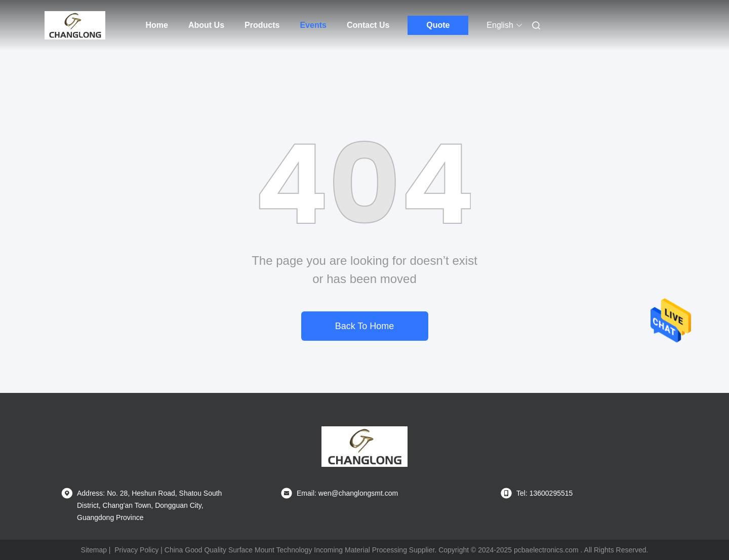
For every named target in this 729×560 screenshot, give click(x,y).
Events (313, 25)
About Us (206, 25)
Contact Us (368, 25)
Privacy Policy (136, 550)
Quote (438, 25)
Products (262, 25)
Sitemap (94, 550)
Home (157, 25)
